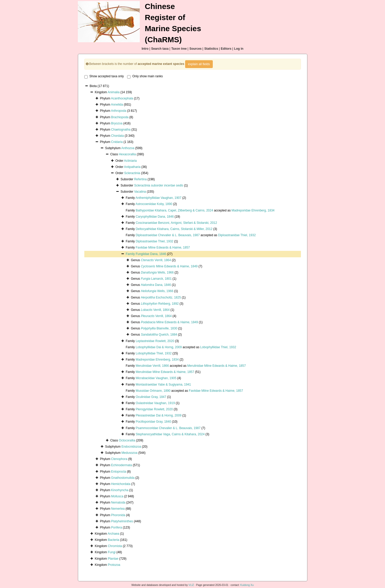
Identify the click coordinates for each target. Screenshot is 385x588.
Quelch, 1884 (159, 335)
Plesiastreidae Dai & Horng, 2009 (158, 415)
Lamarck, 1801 (156, 279)
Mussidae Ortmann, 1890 (153, 391)
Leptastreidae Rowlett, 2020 (155, 341)
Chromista (115, 546)
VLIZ (191, 585)
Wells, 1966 (157, 272)
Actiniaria (130, 161)
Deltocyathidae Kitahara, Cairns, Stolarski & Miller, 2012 (174, 229)
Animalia (114, 92)
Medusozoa (129, 453)
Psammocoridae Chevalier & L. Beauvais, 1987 (168, 428)
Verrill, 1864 (156, 260)
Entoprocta (119, 472)
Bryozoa (117, 123)
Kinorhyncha (120, 490)
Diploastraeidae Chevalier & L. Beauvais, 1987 (168, 235)
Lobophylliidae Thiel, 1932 (218, 347)
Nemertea (118, 509)
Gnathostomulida (123, 478)
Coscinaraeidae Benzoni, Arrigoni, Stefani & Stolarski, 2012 (176, 223)
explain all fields (199, 64)
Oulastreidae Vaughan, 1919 (155, 403)
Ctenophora (119, 459)
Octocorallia (127, 440)
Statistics (211, 49)
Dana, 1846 (156, 285)
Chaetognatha (121, 130)
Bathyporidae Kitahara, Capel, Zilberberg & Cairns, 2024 (174, 210)
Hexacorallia (127, 154)
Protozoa (114, 565)
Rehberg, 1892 (160, 304)
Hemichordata (121, 484)
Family (131, 254)
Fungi (112, 552)
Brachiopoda (120, 117)
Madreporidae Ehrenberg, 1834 (253, 210)
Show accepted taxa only (104, 76)
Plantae (113, 559)
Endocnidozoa (131, 447)
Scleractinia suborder (159, 185)
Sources (195, 49)
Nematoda (118, 502)
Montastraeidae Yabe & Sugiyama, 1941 (163, 385)
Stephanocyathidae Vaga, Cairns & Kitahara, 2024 (170, 434)
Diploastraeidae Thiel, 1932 (237, 235)
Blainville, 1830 (159, 328)
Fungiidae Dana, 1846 (151, 254)
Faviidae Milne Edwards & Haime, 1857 (163, 248)
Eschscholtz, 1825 (161, 297)
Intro (145, 49)
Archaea (114, 534)
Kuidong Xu (247, 585)
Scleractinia (132, 173)
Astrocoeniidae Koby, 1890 (154, 204)
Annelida (117, 105)
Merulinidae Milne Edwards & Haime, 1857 (216, 366)
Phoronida (118, 515)
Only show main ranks (145, 76)
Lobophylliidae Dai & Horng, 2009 (159, 347)
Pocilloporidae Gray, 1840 (153, 422)
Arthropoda (118, 111)
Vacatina (140, 192)
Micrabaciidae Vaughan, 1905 (156, 378)
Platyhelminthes (122, 521)
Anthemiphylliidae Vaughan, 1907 (159, 198)
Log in (239, 49)
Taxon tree (179, 49)
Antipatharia (132, 167)
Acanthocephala (122, 98)
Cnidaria (117, 142)
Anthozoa (128, 148)
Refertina (140, 179)
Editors (226, 49)
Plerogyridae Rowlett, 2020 (154, 409)
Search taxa (160, 49)
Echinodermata (122, 465)
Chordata (117, 136)
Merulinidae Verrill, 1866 (152, 366)
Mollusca (117, 496)
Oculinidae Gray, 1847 (151, 397)
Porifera (117, 527)
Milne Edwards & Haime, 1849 (169, 266)
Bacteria (113, 540)
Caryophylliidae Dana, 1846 (155, 217)
